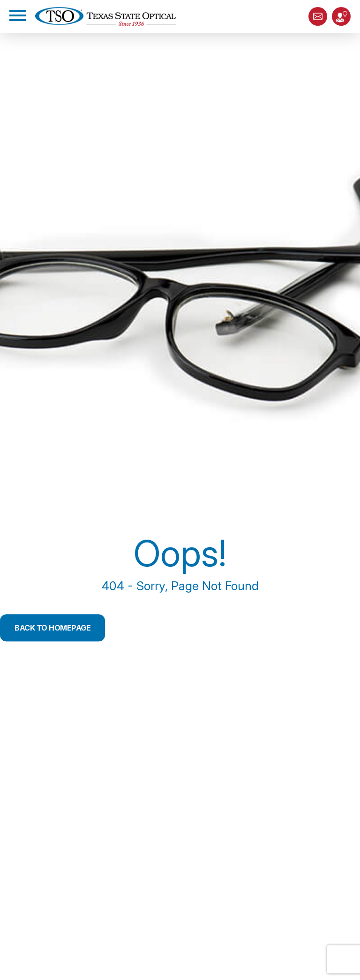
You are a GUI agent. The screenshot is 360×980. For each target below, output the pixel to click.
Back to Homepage (52, 628)
